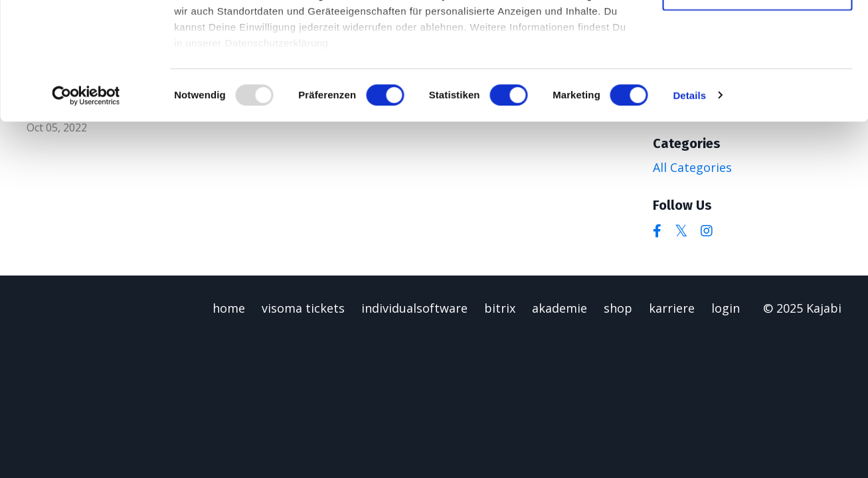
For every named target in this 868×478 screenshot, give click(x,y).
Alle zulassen (757, 33)
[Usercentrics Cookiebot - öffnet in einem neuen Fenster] (86, 212)
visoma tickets (303, 308)
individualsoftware (414, 308)
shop (618, 308)
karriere (672, 308)
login (726, 308)
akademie (560, 308)
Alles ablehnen (757, 111)
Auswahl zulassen (757, 72)
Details (689, 212)
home (229, 308)
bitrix (500, 308)
